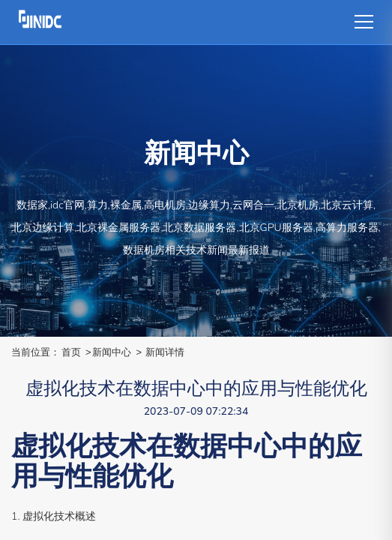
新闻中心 (112, 352)
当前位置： (36, 352)
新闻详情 (165, 352)
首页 (71, 352)
